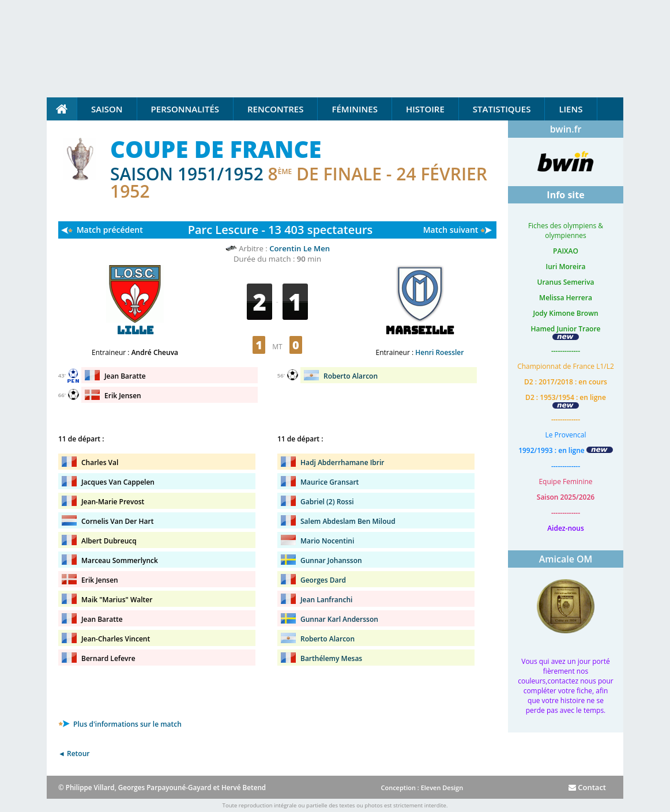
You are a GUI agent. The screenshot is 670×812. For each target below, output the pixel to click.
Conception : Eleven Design (422, 788)
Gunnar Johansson (331, 560)
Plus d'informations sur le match (120, 724)
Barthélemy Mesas (331, 658)
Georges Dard (323, 580)
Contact (587, 787)
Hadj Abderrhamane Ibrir (342, 462)
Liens (571, 109)
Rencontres (275, 109)
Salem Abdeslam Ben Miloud (348, 521)
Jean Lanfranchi (326, 600)
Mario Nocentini (327, 541)
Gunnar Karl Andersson (339, 619)
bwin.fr (566, 129)
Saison (107, 109)
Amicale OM (566, 559)
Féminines (354, 109)
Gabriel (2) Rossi (327, 502)
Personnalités (185, 109)
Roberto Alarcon (351, 376)
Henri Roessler (439, 352)
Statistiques (502, 109)
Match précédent (110, 230)
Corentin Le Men (300, 248)
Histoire (425, 109)
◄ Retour (74, 754)
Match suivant (451, 230)
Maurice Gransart (330, 482)
